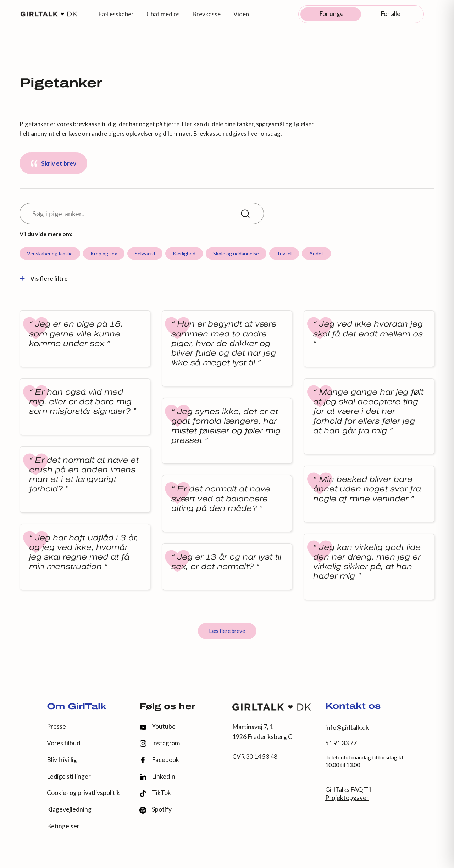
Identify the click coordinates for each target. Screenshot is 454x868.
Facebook (159, 760)
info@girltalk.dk (347, 727)
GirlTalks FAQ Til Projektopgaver (348, 794)
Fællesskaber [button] (116, 14)
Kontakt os (353, 707)
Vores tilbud (63, 743)
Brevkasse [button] (207, 14)
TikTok (155, 793)
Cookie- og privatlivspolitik (83, 793)
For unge (331, 14)
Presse (56, 726)
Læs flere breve (227, 631)
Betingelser (63, 826)
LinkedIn (157, 777)
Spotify (156, 810)
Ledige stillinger (69, 776)
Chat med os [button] (163, 14)
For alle (391, 14)
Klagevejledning (69, 809)
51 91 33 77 (341, 743)
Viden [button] (241, 14)
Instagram (160, 743)
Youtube (157, 726)
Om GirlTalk (77, 707)
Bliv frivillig (62, 760)
